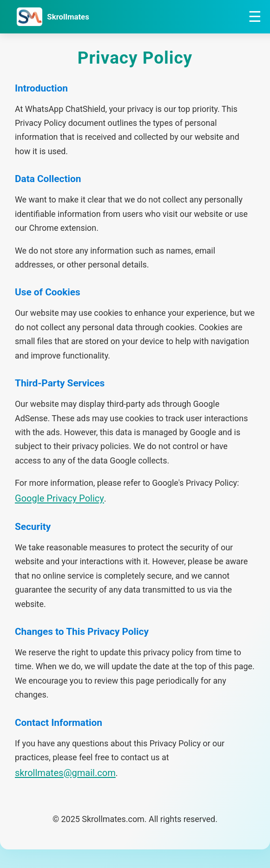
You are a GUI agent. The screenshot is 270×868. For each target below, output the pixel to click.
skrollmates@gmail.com (65, 773)
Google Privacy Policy (59, 498)
